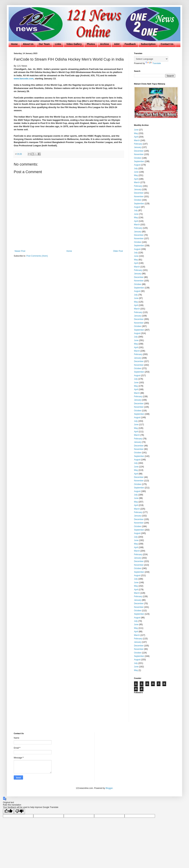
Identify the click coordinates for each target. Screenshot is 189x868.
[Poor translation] (19, 811)
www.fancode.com (24, 79)
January (138, 147)
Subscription (148, 44)
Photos (91, 44)
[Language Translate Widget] (151, 59)
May (136, 133)
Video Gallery (74, 44)
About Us (28, 44)
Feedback (130, 44)
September (139, 161)
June (136, 130)
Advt (117, 44)
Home (14, 44)
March (137, 140)
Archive (105, 44)
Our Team (44, 44)
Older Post (118, 251)
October (138, 158)
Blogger (109, 788)
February (138, 144)
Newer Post (20, 251)
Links (58, 44)
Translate (153, 63)
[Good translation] (8, 811)
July (136, 168)
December (139, 151)
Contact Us (167, 44)
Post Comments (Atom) (37, 256)
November (139, 154)
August (137, 165)
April (136, 137)
